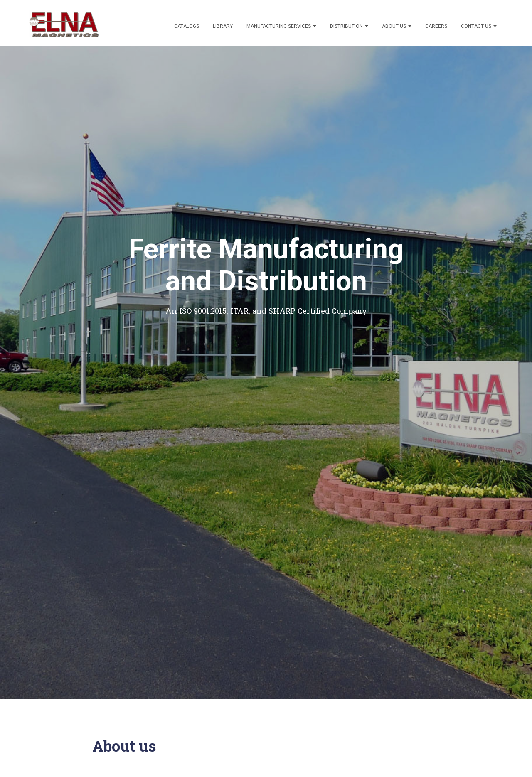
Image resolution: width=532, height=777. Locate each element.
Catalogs (187, 26)
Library (223, 26)
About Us (397, 26)
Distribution (349, 26)
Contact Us (479, 26)
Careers (436, 26)
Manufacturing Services (281, 26)
